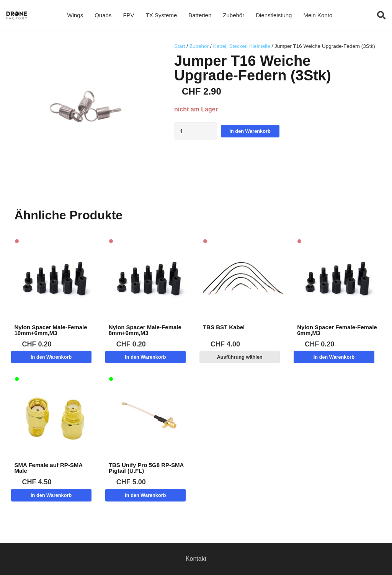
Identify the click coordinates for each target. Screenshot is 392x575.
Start (180, 46)
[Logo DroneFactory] (17, 16)
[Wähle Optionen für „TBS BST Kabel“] (240, 357)
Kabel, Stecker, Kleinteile (241, 46)
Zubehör (199, 46)
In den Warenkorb (250, 131)
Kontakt (196, 559)
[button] (381, 15)
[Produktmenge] (196, 131)
